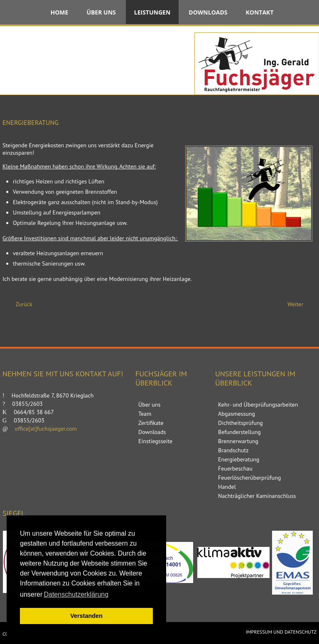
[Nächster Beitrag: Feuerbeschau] (299, 304)
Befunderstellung (239, 432)
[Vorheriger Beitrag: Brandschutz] (20, 304)
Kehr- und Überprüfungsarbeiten (258, 405)
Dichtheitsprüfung (240, 423)
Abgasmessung (237, 414)
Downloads (208, 12)
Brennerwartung (238, 441)
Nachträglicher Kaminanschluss (257, 496)
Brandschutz (233, 450)
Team (145, 414)
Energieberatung (239, 459)
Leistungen (152, 12)
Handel (227, 487)
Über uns (101, 12)
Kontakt (260, 12)
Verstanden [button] (86, 616)
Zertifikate (151, 423)
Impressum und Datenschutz (281, 632)
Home (59, 12)
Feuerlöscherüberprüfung (249, 478)
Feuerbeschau (235, 468)
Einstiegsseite (155, 441)
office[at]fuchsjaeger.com (46, 429)
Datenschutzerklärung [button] (76, 594)
